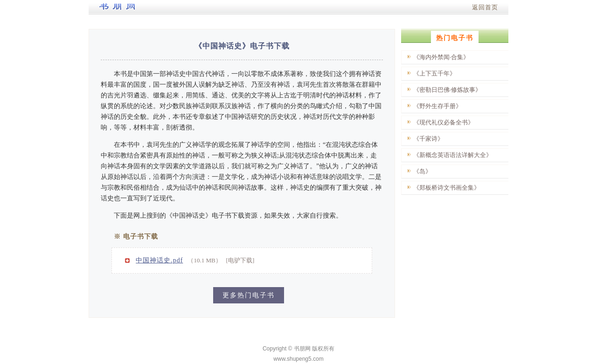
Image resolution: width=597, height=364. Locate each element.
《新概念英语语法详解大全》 (453, 155)
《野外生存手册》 (437, 106)
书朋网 (302, 349)
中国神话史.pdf (159, 260)
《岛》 (422, 171)
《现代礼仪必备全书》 (444, 122)
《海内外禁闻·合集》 (441, 57)
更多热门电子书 (249, 295)
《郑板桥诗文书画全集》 (447, 188)
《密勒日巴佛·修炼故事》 (447, 90)
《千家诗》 (428, 139)
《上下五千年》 (434, 73)
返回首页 (485, 7)
